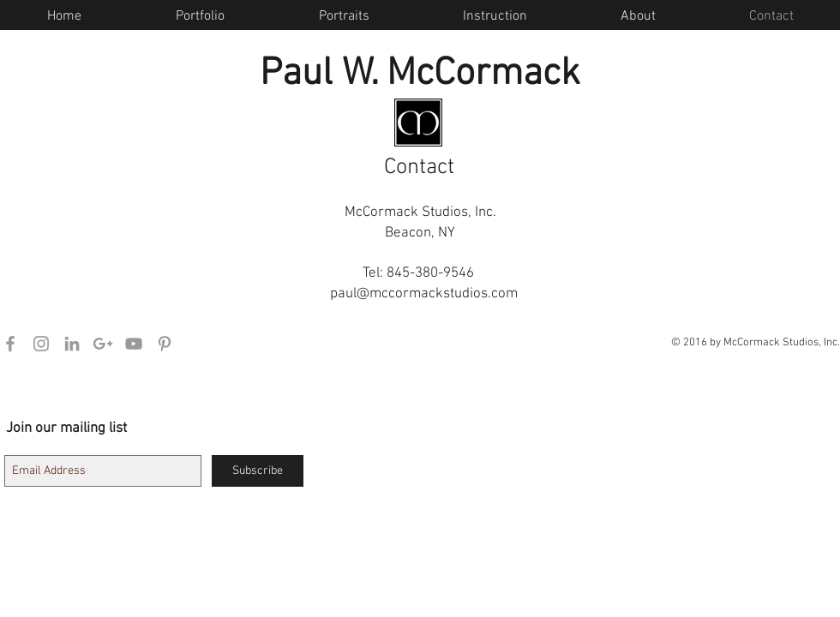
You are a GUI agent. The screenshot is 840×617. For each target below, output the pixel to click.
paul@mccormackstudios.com (424, 294)
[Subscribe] (258, 471)
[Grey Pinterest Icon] (165, 344)
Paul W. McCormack (420, 75)
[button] (638, 16)
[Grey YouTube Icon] (134, 344)
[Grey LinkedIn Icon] (72, 344)
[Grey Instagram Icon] (41, 344)
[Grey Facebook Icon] (10, 344)
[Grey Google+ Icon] (103, 344)
